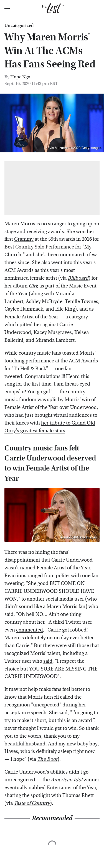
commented (30, 630)
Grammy (24, 239)
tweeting (14, 583)
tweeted (13, 376)
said (9, 614)
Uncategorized (19, 26)
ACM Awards (19, 270)
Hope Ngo (20, 77)
